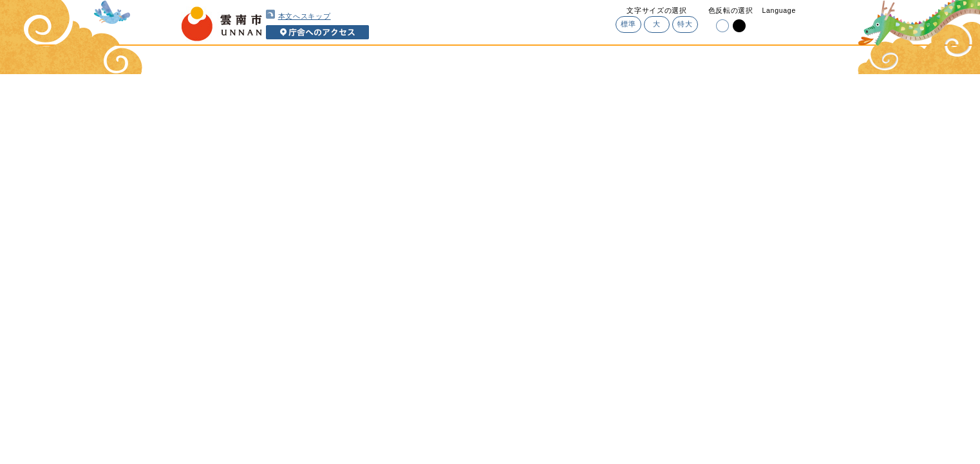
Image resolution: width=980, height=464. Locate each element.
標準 (628, 24)
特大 (685, 24)
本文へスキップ (298, 15)
